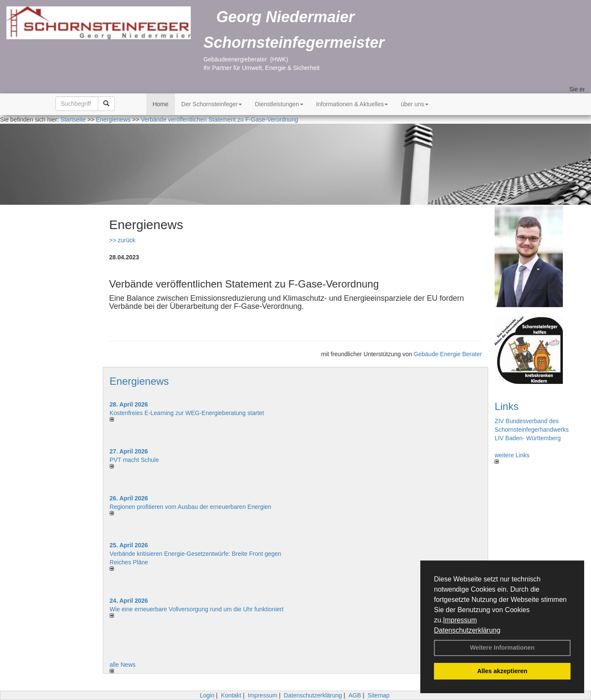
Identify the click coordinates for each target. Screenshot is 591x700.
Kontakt (231, 695)
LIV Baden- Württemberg (528, 438)
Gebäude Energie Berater (448, 354)
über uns (414, 104)
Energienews (139, 381)
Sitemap (379, 695)
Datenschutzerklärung (467, 630)
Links (507, 406)
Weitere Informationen (502, 648)
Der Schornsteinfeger (212, 104)
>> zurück (122, 240)
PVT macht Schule (134, 460)
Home (161, 104)
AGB (355, 695)
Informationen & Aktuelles (352, 104)
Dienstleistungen (279, 104)
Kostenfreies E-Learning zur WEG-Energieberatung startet (187, 413)
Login (207, 695)
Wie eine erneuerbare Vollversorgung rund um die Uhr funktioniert (197, 609)
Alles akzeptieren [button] (502, 671)
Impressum (460, 620)
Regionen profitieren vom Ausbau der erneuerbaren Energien (191, 507)
